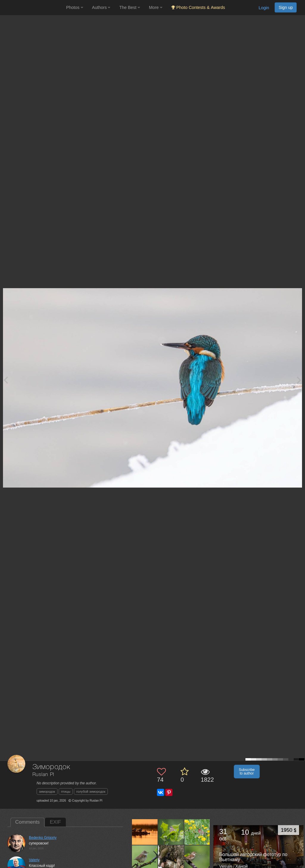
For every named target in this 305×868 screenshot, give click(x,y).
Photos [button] (75, 7)
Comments (27, 822)
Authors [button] (101, 7)
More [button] (156, 7)
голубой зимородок (91, 791)
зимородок (47, 791)
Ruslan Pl (43, 775)
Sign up (286, 7)
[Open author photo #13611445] (171, 832)
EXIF (55, 822)
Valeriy (34, 860)
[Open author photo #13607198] (171, 858)
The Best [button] (130, 7)
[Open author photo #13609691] (197, 832)
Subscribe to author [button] (247, 772)
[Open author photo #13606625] (197, 858)
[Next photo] (299, 380)
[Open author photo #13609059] (145, 858)
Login (264, 8)
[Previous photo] (6, 380)
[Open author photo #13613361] (145, 832)
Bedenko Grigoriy (43, 838)
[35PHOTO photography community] (32, 8)
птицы (66, 791)
